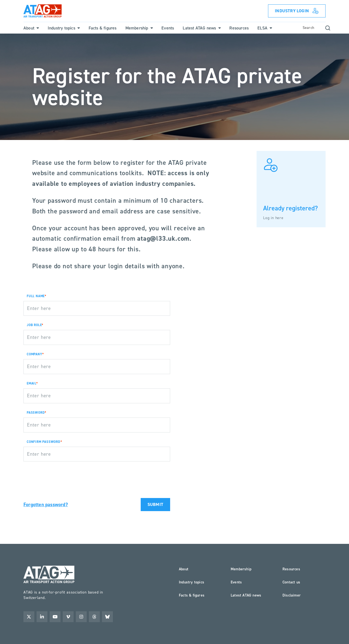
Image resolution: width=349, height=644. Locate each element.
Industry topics (192, 582)
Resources (291, 569)
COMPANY (34, 354)
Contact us (291, 582)
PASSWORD (36, 413)
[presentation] (65, 476)
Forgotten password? (46, 505)
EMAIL (31, 383)
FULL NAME (36, 296)
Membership (241, 569)
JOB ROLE (34, 325)
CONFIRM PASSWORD (44, 442)
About (184, 569)
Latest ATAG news (246, 595)
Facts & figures (192, 595)
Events (236, 582)
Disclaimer (292, 595)
